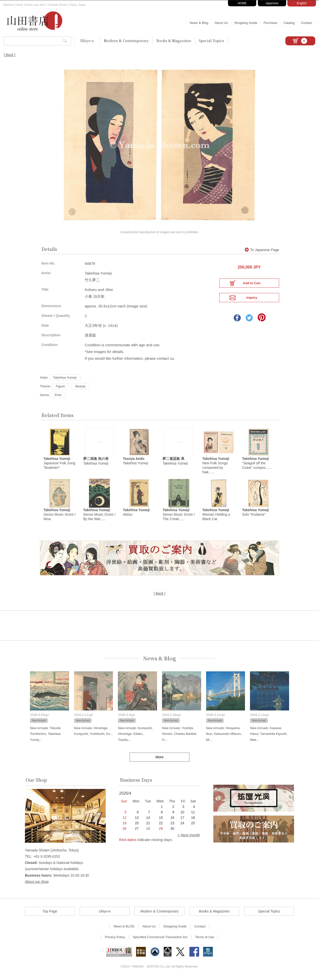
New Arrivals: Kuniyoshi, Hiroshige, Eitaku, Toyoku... (135, 736)
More (159, 759)
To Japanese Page (262, 249)
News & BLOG (124, 928)
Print (58, 394)
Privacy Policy (115, 939)
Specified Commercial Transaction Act (160, 939)
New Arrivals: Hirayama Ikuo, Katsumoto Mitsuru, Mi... (224, 736)
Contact (306, 23)
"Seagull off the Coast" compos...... (257, 464)
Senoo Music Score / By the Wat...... (99, 516)
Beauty (80, 386)
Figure (60, 386)
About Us (221, 23)
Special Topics (211, 41)
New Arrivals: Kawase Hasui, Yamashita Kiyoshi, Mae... (269, 736)
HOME (242, 3)
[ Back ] (10, 55)
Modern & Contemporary (126, 41)
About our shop (37, 883)
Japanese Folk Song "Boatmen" (59, 464)
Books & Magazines (174, 41)
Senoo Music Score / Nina (59, 516)
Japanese (272, 3)
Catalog (289, 23)
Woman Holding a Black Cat (216, 516)
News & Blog (199, 23)
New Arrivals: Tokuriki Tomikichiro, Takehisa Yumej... (45, 736)
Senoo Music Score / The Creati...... (179, 516)
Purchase (270, 23)
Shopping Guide (246, 23)
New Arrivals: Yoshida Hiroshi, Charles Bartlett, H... (180, 736)
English (302, 3)
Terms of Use (205, 939)
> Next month (189, 836)
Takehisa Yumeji (65, 377)
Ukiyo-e (87, 41)
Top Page (50, 913)
